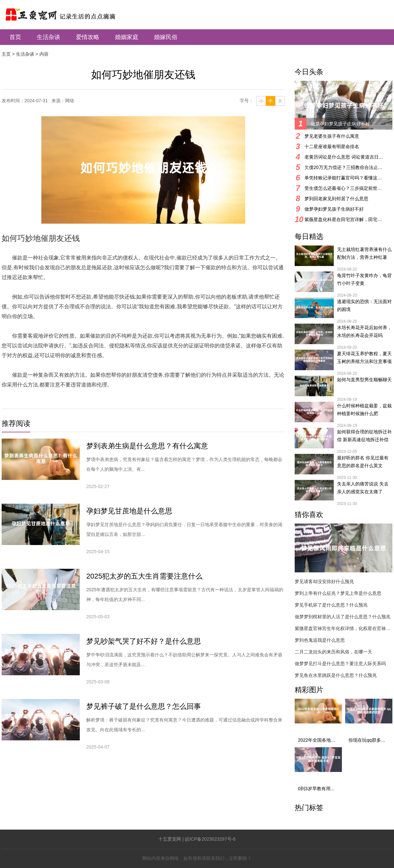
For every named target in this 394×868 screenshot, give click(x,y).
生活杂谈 (49, 37)
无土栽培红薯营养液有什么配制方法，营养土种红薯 (364, 253)
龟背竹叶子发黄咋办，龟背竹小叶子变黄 (364, 279)
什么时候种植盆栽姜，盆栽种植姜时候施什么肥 (364, 410)
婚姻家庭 (127, 37)
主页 (6, 54)
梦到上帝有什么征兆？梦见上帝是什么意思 (338, 593)
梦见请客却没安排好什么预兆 (324, 581)
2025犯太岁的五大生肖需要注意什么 (144, 576)
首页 (15, 37)
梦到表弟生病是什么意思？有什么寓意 (147, 446)
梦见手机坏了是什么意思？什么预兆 (331, 605)
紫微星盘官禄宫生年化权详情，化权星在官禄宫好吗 (344, 628)
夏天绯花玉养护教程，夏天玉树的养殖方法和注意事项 (364, 357)
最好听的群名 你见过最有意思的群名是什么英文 (363, 462)
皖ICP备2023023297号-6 (210, 839)
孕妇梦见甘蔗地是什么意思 (129, 511)
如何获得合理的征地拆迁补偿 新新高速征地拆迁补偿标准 (364, 436)
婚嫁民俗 (166, 37)
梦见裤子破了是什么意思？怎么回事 (144, 706)
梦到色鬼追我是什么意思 (320, 640)
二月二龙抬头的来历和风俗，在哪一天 (333, 652)
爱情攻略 (88, 37)
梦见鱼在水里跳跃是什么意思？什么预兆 (336, 675)
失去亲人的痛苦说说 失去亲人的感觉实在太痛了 (363, 488)
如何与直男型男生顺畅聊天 (364, 380)
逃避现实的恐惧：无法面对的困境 (364, 305)
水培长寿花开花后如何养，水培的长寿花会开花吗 (364, 331)
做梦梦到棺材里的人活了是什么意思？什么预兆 (343, 617)
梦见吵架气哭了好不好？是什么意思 (144, 641)
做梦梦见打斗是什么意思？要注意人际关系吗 (340, 664)
